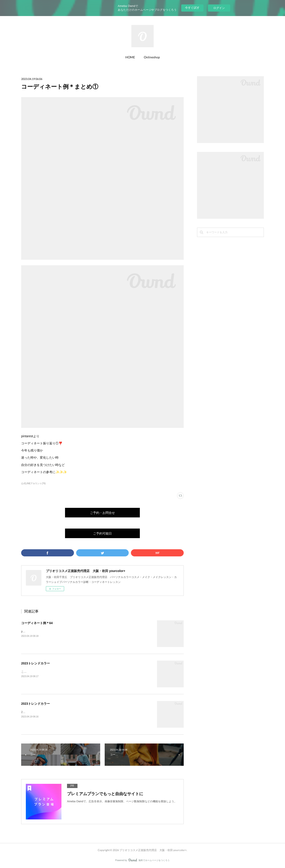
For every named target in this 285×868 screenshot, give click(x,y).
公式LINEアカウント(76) (33, 483)
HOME (130, 57)
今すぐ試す (192, 8)
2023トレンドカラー (36, 663)
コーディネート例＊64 (37, 623)
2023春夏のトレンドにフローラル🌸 (43, 712)
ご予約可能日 (102, 533)
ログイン (219, 8)
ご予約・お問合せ (102, 513)
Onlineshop (152, 57)
